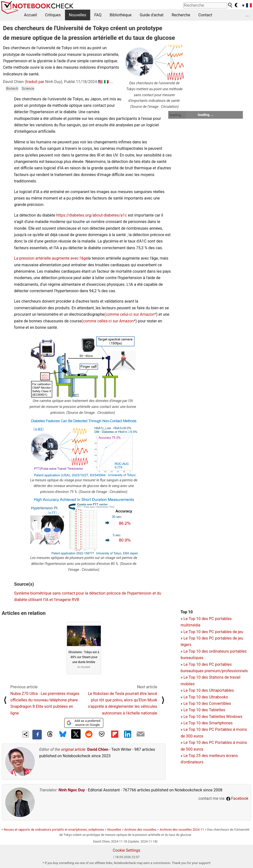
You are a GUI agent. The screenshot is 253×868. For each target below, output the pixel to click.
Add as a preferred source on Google (83, 723)
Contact (205, 15)
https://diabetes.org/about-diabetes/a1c (92, 215)
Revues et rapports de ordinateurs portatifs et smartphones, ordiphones (54, 830)
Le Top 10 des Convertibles (207, 703)
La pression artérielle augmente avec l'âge (51, 258)
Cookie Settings (126, 850)
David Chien (98, 749)
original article (73, 749)
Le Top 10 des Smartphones (208, 723)
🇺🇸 (100, 82)
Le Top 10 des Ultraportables (209, 690)
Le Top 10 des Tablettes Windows (213, 717)
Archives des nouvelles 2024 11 (182, 830)
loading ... (177, 115)
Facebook (237, 798)
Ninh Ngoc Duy (72, 790)
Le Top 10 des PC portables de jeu (213, 632)
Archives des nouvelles (140, 830)
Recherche (181, 15)
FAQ (98, 15)
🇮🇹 (106, 82)
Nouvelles (78, 15)
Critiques (53, 15)
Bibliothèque (121, 15)
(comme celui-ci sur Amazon (129, 314)
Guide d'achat (151, 15)
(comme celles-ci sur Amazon (108, 321)
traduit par (35, 82)
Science (28, 89)
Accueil (30, 15)
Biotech (12, 89)
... (247, 15)
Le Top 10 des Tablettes (204, 710)
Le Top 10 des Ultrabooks (206, 697)
